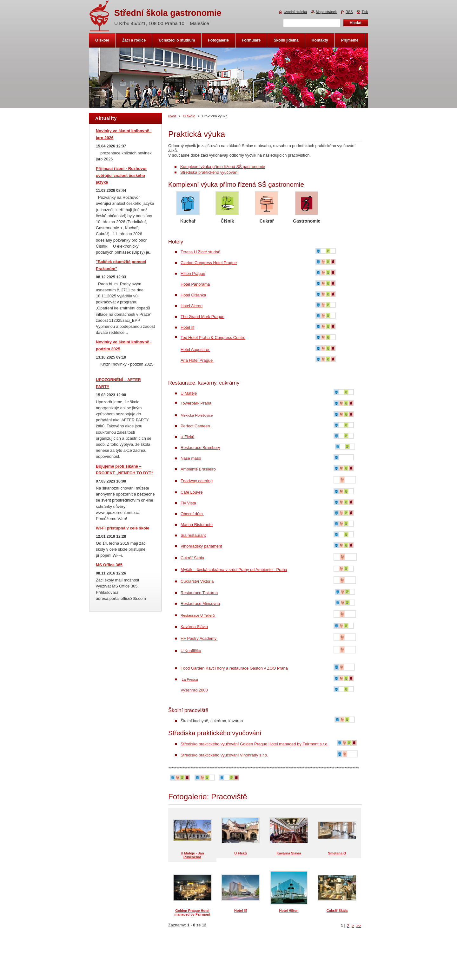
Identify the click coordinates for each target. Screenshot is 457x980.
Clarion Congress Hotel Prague (209, 263)
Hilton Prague (193, 273)
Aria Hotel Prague (197, 360)
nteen (198, 426)
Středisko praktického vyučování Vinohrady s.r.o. (224, 755)
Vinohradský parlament (201, 546)
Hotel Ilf (187, 327)
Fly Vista (188, 503)
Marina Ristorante (197, 525)
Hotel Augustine (195, 350)
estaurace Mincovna (202, 604)
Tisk (365, 12)
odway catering (198, 481)
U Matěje (189, 393)
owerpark (191, 403)
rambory (213, 448)
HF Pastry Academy (199, 638)
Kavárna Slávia (194, 627)
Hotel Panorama (195, 284)
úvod (172, 116)
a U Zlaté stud (202, 252)
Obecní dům (192, 514)
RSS (349, 12)
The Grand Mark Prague (202, 317)
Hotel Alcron (192, 306)
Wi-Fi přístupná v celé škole (123, 528)
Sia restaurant (193, 535)
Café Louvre (192, 492)
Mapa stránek (326, 12)
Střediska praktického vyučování (209, 172)
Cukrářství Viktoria (197, 581)
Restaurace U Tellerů (198, 615)
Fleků (189, 437)
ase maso (192, 458)
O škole (189, 116)
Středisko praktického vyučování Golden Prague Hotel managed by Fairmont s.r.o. (255, 744)
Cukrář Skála (192, 558)
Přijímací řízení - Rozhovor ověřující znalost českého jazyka (121, 175)
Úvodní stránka (295, 12)
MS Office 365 (109, 565)
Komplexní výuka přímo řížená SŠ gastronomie (223, 167)
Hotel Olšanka (193, 295)
